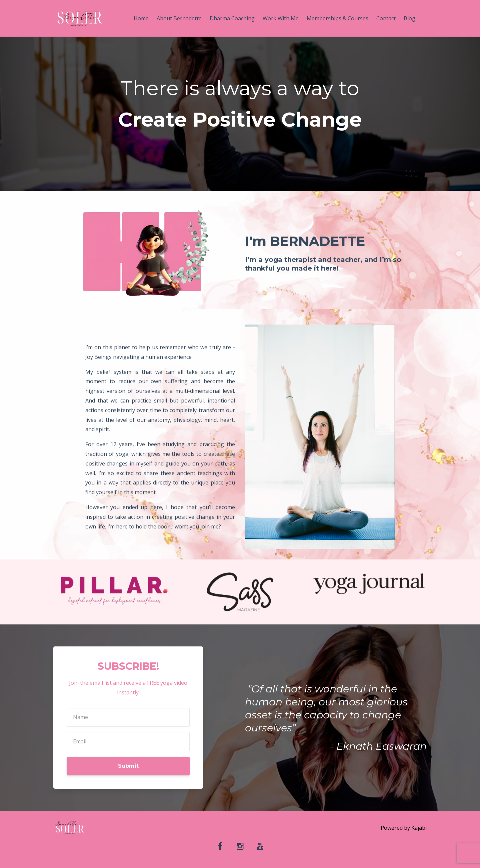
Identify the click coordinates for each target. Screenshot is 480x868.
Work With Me (281, 18)
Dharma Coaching (232, 18)
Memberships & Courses (337, 18)
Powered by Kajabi (404, 828)
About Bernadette (179, 18)
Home (141, 18)
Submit (128, 766)
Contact (386, 18)
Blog (409, 18)
